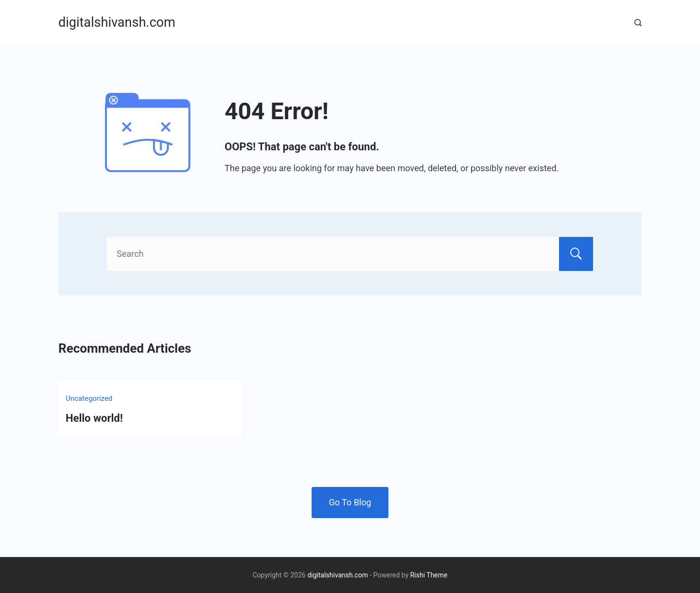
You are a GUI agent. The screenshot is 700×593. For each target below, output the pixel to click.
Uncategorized (89, 398)
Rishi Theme (429, 575)
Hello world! (94, 418)
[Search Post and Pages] (638, 23)
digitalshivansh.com (117, 22)
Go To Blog (350, 502)
